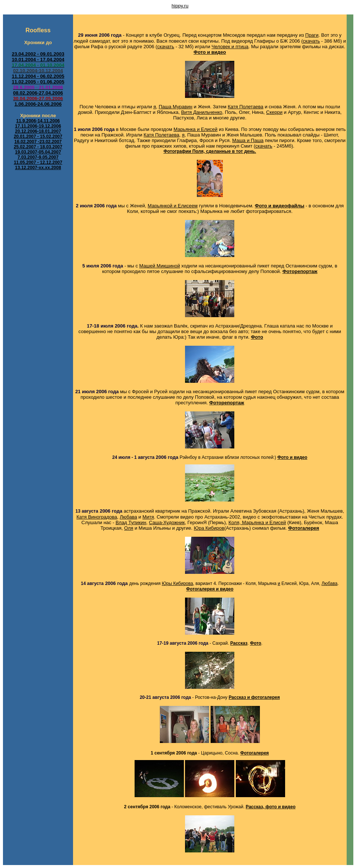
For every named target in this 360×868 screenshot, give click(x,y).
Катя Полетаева (245, 107)
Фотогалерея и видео (210, 589)
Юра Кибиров (209, 528)
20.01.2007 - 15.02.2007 (38, 137)
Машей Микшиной (160, 266)
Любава (128, 517)
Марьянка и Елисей (196, 129)
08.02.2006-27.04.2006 (38, 93)
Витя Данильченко (202, 112)
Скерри (274, 112)
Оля (129, 528)
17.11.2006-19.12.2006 (38, 126)
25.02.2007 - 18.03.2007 (38, 147)
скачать (311, 41)
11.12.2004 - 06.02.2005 (38, 76)
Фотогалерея (255, 753)
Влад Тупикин (131, 522)
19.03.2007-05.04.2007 (38, 152)
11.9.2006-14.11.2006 (38, 121)
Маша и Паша (248, 140)
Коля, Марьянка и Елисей (257, 522)
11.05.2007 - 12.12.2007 (38, 162)
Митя (148, 517)
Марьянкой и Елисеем (173, 206)
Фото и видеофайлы (279, 206)
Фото (257, 337)
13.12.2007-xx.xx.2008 (38, 168)
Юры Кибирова (177, 583)
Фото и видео (210, 52)
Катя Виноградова (97, 517)
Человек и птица (230, 47)
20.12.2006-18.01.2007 (38, 131)
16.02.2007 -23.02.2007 (38, 142)
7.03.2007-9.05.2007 (38, 157)
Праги (312, 35)
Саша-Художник (167, 522)
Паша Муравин (176, 107)
